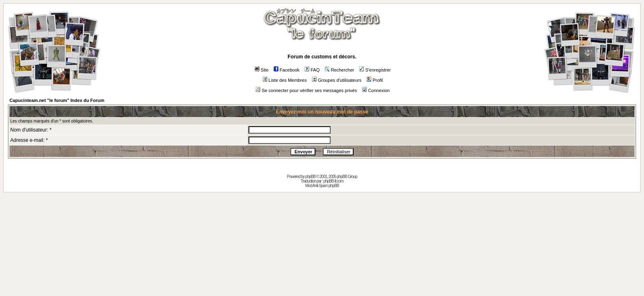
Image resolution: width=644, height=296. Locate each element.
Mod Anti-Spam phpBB (322, 186)
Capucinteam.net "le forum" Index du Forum (57, 100)
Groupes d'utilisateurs (337, 80)
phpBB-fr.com (333, 181)
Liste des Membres (285, 80)
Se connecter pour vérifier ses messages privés (306, 90)
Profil (375, 80)
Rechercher (339, 70)
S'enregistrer (375, 70)
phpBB (310, 177)
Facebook (286, 70)
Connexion (376, 90)
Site (262, 70)
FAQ (312, 70)
